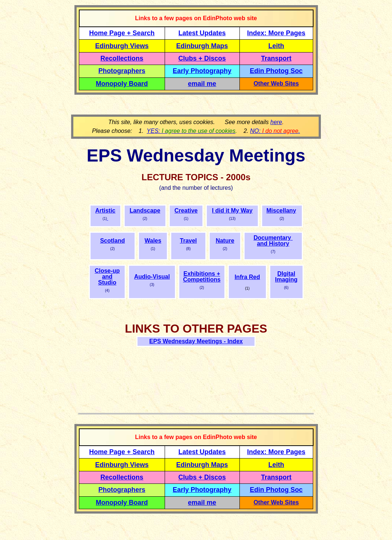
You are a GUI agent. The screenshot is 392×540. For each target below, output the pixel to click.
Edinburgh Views (122, 46)
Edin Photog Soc (276, 71)
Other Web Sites (276, 84)
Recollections (122, 58)
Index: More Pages (276, 33)
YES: (191, 131)
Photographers (122, 71)
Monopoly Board (122, 84)
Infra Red (247, 277)
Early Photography (202, 71)
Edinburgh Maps (202, 46)
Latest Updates (202, 33)
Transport (276, 58)
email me (202, 84)
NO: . (275, 131)
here (276, 122)
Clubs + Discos (202, 58)
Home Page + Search (122, 33)
